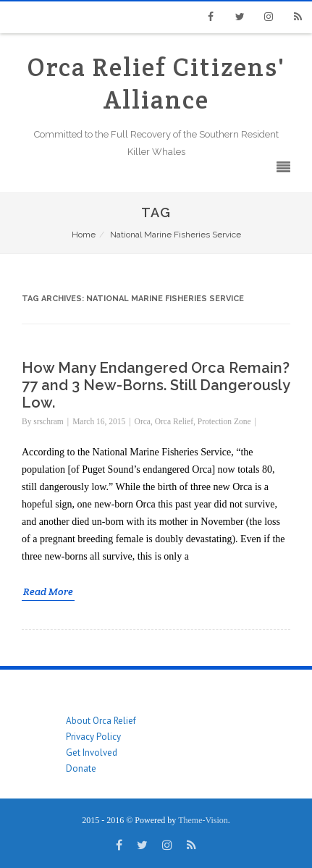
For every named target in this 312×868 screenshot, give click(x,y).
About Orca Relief (101, 721)
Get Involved (92, 753)
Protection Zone (224, 421)
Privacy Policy (93, 737)
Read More (48, 591)
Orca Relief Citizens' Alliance (156, 83)
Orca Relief (174, 421)
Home (84, 235)
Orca (143, 421)
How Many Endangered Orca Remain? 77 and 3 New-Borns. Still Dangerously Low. (156, 385)
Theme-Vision (203, 820)
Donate (81, 768)
